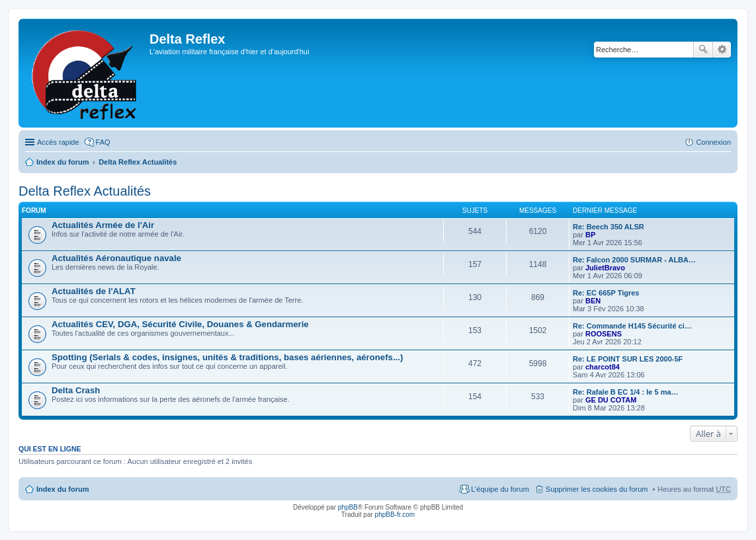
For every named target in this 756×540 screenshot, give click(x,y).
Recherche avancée (722, 50)
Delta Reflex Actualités (138, 162)
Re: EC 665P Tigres (606, 293)
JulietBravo (605, 268)
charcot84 (603, 367)
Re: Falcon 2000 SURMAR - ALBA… (634, 260)
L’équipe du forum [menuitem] (500, 489)
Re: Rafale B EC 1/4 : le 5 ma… (626, 392)
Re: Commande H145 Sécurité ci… (632, 326)
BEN (593, 301)
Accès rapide (58, 142)
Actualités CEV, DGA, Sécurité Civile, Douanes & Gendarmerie (180, 324)
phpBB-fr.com (395, 515)
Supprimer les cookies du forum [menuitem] (597, 489)
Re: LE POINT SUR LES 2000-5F (628, 359)
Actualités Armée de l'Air (103, 225)
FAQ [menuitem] (103, 142)
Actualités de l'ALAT (94, 291)
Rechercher (703, 50)
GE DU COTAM (611, 400)
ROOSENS (604, 334)
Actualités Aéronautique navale (116, 258)
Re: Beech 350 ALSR (609, 227)
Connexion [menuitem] (713, 142)
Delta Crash (76, 390)
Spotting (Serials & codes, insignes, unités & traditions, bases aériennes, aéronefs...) (227, 357)
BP (590, 235)
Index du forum (63, 162)
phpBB (348, 507)
